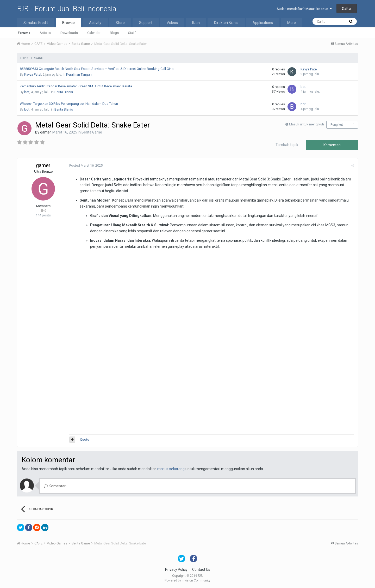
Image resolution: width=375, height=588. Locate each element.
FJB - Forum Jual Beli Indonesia (67, 9)
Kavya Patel (33, 74)
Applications (263, 23)
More (292, 23)
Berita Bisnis (64, 92)
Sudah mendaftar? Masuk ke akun (304, 9)
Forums (24, 33)
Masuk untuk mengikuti (307, 124)
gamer (45, 132)
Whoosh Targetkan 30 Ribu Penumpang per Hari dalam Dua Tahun (69, 104)
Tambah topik (287, 145)
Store (120, 23)
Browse (68, 23)
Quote (85, 440)
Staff (132, 33)
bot (27, 92)
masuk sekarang (171, 469)
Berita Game (92, 132)
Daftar (347, 8)
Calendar (94, 33)
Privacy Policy (176, 569)
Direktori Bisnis (226, 23)
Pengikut (337, 125)
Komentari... (56, 486)
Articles (45, 33)
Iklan (196, 23)
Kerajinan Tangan (79, 74)
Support (146, 23)
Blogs (114, 33)
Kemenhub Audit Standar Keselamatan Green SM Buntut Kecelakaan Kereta (76, 86)
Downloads (69, 33)
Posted (86, 165)
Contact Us (201, 569)
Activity (95, 23)
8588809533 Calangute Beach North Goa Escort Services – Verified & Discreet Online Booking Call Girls (97, 69)
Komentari (332, 145)
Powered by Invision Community (187, 580)
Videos (172, 23)
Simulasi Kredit (36, 23)
